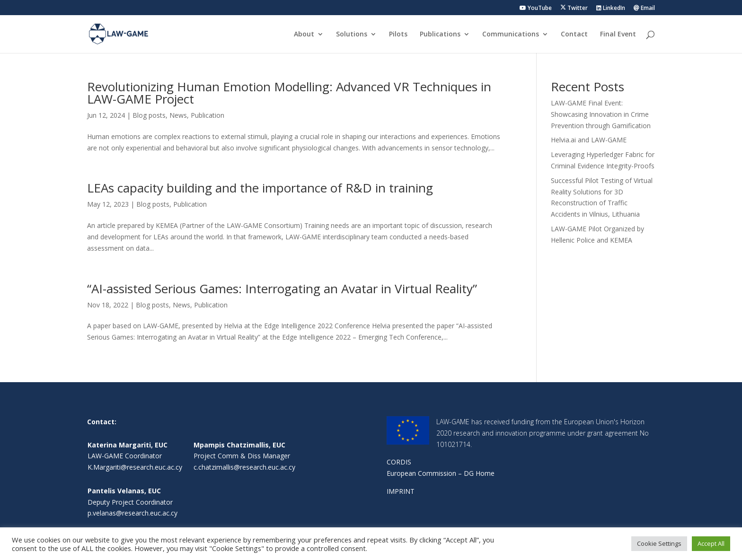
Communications (511, 35)
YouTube (536, 9)
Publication (208, 115)
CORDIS (399, 462)
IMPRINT (401, 491)
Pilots (398, 35)
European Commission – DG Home (441, 473)
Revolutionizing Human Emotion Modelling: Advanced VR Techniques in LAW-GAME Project (289, 93)
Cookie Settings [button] (659, 543)
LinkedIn (611, 9)
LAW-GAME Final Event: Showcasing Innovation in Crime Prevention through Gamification (601, 114)
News (178, 115)
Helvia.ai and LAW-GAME (589, 140)
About (304, 35)
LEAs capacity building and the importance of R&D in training (260, 188)
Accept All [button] (711, 543)
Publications (440, 35)
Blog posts (149, 115)
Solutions (352, 35)
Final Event (618, 35)
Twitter (574, 8)
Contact (574, 35)
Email (644, 9)
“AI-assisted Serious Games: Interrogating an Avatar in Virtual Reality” (282, 289)
